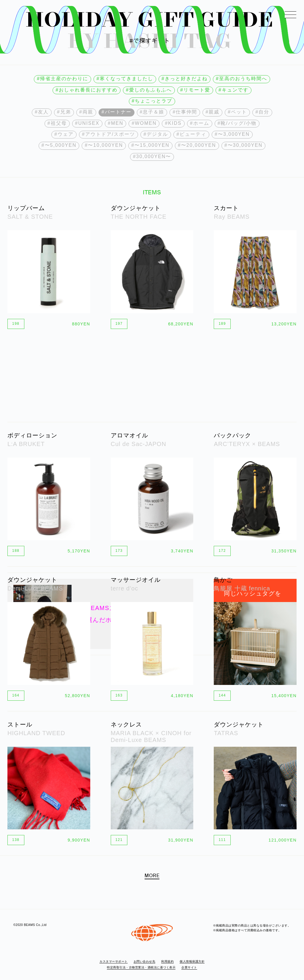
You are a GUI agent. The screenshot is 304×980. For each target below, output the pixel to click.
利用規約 (167, 961)
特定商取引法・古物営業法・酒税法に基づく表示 (141, 967)
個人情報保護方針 (192, 961)
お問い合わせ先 (145, 961)
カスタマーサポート (114, 961)
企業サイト (189, 967)
